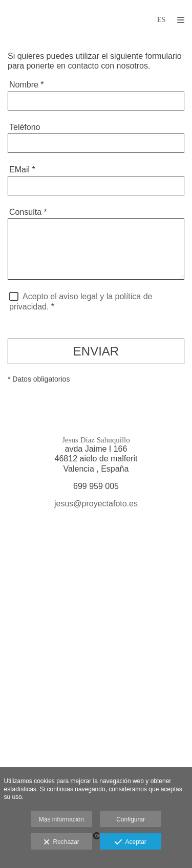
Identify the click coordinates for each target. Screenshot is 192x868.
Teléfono (25, 127)
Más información (61, 819)
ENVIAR (96, 351)
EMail (22, 170)
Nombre (27, 85)
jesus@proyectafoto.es (96, 504)
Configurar (131, 819)
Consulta (28, 212)
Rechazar (61, 842)
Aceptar (130, 842)
